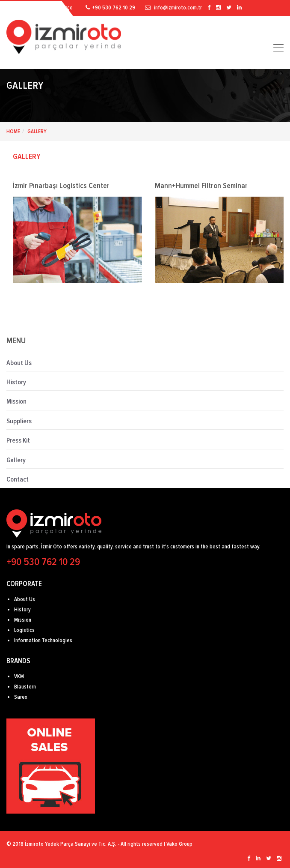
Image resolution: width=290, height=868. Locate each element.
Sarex (21, 697)
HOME (13, 132)
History (16, 382)
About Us (19, 363)
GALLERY (27, 156)
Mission (16, 401)
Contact (18, 479)
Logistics (24, 630)
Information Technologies (43, 641)
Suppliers (19, 421)
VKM (19, 676)
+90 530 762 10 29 (111, 8)
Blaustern (25, 687)
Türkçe (65, 8)
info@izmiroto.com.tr (174, 8)
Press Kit (18, 440)
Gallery (37, 132)
